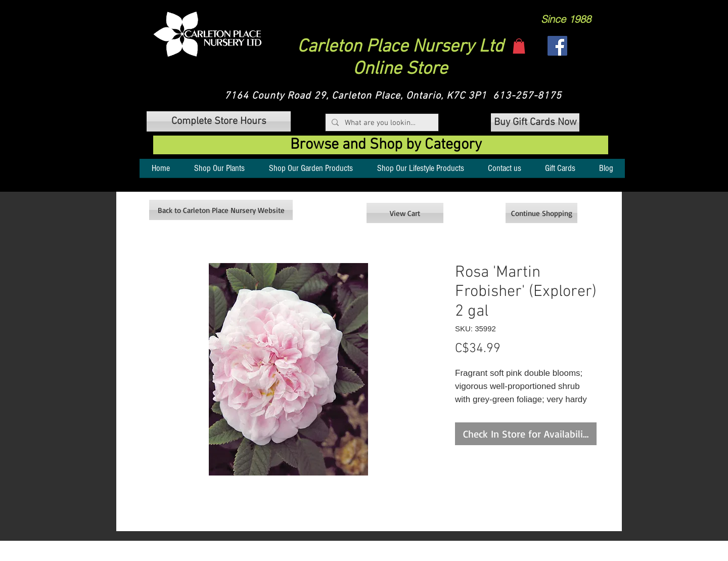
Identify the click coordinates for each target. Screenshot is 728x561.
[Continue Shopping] (541, 213)
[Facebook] (557, 46)
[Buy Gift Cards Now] (535, 122)
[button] (208, 34)
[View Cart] (405, 213)
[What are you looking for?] (381, 123)
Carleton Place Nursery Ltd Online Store (400, 58)
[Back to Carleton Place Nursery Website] (221, 210)
